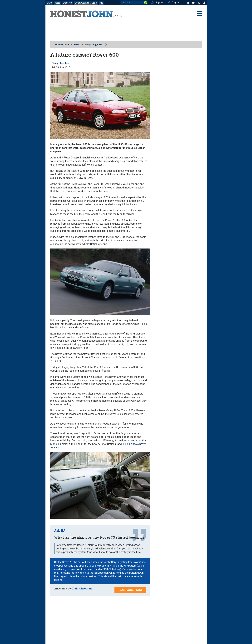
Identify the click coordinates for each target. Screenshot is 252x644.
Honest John (62, 44)
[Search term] (134, 2)
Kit (101, 3)
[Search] (145, 3)
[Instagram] (199, 2)
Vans (57, 3)
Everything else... (94, 44)
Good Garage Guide (86, 3)
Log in (173, 2)
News (77, 44)
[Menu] (200, 14)
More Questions (130, 590)
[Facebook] (188, 2)
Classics (67, 3)
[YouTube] (193, 2)
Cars (49, 3)
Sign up (158, 2)
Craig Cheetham (61, 63)
